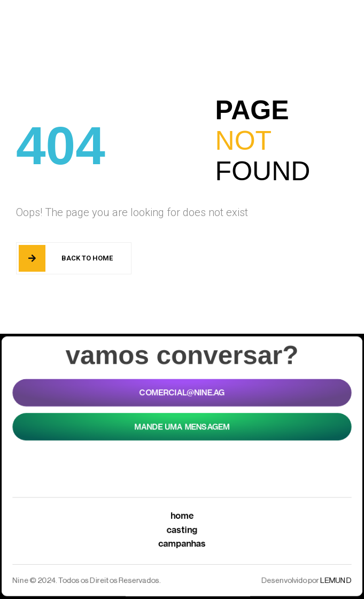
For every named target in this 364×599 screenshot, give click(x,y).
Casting (182, 530)
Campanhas (182, 545)
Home (182, 516)
